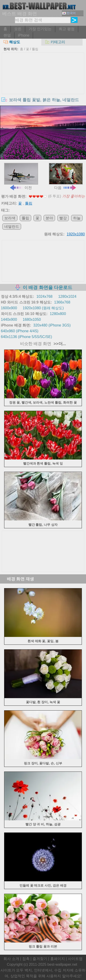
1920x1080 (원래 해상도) (43, 308)
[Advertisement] (43, 87)
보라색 (10, 218)
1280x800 (58, 314)
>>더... (59, 344)
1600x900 (9, 308)
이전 (21, 176)
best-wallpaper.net (62, 964)
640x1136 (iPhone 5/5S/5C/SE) (26, 337)
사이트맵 (75, 959)
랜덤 (7, 35)
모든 (18, 29)
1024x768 (44, 296)
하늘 (77, 218)
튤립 (35, 49)
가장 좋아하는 (74, 196)
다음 (66, 176)
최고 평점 (67, 29)
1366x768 (62, 302)
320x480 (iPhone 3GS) (52, 325)
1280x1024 (67, 296)
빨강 (63, 218)
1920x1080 (76, 234)
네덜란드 (12, 227)
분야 (49, 218)
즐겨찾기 (40, 959)
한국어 (69, 13)
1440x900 (9, 319)
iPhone (24, 35)
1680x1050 (32, 319)
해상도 (12, 42)
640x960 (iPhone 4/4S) (20, 331)
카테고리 (55, 42)
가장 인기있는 (40, 29)
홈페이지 (58, 959)
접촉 (26, 959)
